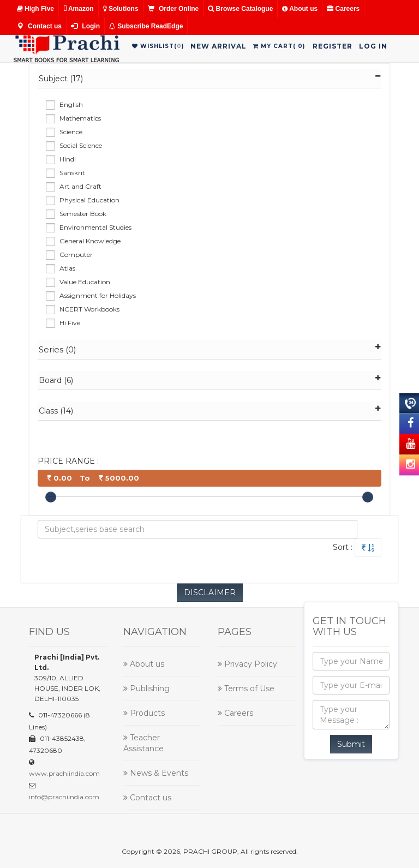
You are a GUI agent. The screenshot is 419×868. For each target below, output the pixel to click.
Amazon (79, 9)
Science (71, 132)
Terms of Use (246, 689)
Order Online (173, 9)
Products (144, 713)
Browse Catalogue (240, 9)
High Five (35, 9)
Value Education (85, 282)
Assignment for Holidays (98, 295)
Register (333, 46)
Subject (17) (210, 78)
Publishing (146, 689)
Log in (373, 46)
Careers (343, 9)
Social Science (81, 145)
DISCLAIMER (210, 592)
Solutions (121, 9)
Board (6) (210, 380)
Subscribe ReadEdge (146, 26)
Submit (351, 744)
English (71, 104)
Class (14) (210, 411)
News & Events (156, 773)
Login (85, 26)
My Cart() (279, 46)
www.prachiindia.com (64, 773)
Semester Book (83, 214)
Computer (76, 255)
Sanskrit (72, 173)
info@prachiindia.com (64, 797)
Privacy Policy (247, 664)
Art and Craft (80, 186)
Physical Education (89, 200)
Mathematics (80, 118)
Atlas (67, 268)
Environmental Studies (95, 227)
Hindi (68, 159)
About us (300, 9)
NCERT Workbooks (89, 309)
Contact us (39, 26)
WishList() (158, 46)
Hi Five (70, 323)
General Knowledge (90, 241)
